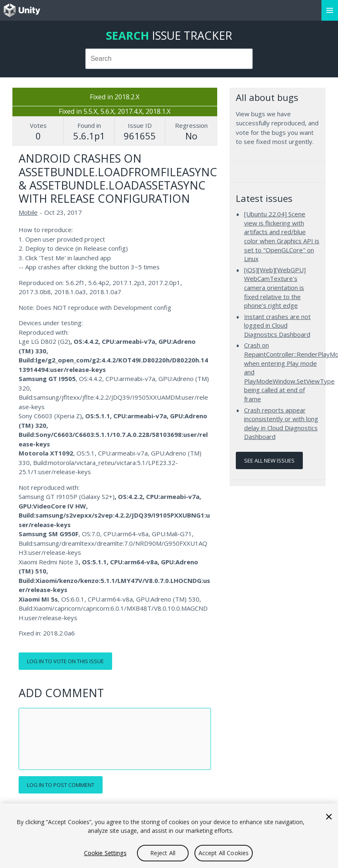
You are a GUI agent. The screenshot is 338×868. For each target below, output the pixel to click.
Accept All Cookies (224, 853)
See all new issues (269, 460)
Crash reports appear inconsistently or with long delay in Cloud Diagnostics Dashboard (281, 423)
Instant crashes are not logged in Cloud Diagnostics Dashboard (277, 325)
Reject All (163, 853)
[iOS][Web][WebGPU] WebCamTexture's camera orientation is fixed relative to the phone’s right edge (275, 288)
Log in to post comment (61, 785)
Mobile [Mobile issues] (28, 212)
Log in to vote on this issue (65, 661)
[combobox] (169, 59)
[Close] (329, 817)
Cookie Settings (105, 853)
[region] (169, 836)
